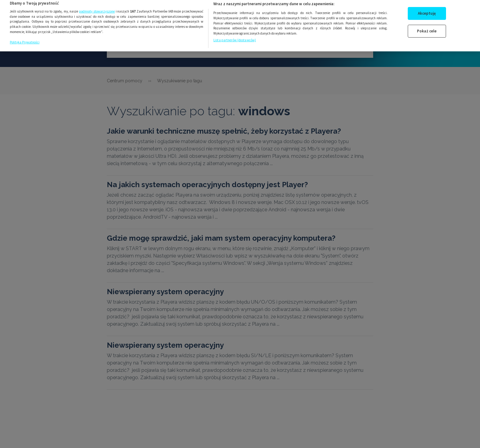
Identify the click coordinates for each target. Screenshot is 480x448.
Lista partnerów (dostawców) (235, 36)
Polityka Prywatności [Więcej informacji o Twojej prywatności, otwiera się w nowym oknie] (25, 39)
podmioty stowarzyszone (97, 8)
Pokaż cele (427, 28)
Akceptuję (427, 10)
